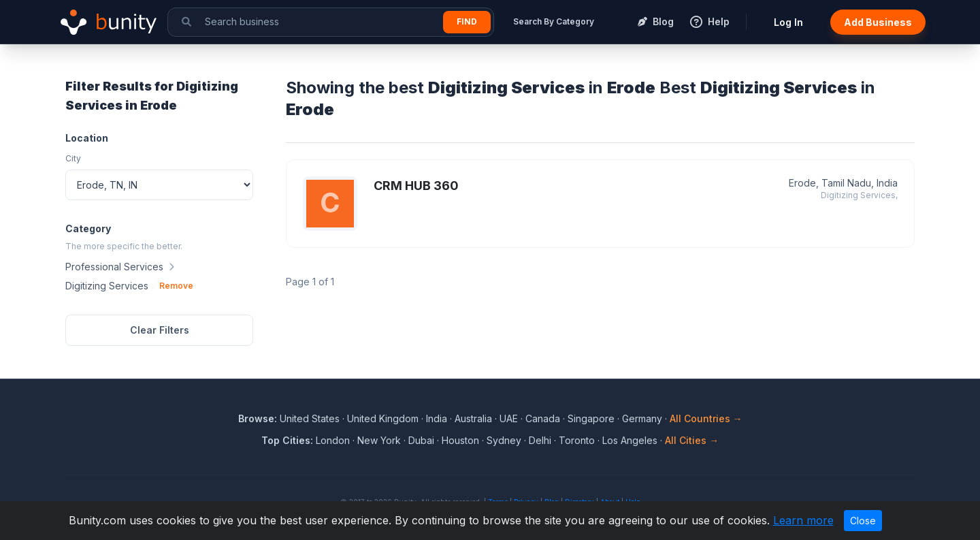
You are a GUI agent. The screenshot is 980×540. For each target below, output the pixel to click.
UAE (509, 418)
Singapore (591, 418)
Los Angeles (630, 440)
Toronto (577, 440)
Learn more (803, 520)
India (437, 418)
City (73, 158)
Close (863, 521)
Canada (543, 418)
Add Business (878, 22)
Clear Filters (160, 330)
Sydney (504, 440)
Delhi (540, 440)
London (333, 440)
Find (467, 21)
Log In (788, 22)
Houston (460, 440)
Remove (176, 286)
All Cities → (692, 440)
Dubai (421, 440)
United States (310, 418)
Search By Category (554, 21)
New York (379, 440)
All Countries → (706, 418)
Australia (473, 418)
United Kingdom (383, 418)
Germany (642, 418)
